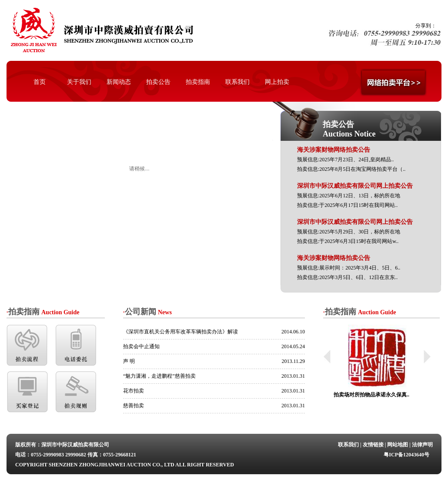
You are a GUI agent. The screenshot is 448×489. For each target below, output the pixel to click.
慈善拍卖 (134, 406)
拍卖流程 (27, 346)
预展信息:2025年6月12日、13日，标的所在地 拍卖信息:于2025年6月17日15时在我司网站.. (355, 195)
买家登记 (27, 392)
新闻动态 (119, 82)
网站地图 (398, 445)
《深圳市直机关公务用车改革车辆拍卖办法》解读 (181, 332)
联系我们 (237, 82)
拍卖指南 (198, 82)
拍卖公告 (158, 82)
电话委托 (76, 346)
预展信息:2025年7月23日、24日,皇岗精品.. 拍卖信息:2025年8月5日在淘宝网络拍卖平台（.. (351, 159)
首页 (40, 82)
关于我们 (79, 82)
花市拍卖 (134, 391)
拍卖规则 (76, 392)
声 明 (129, 361)
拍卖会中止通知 (141, 346)
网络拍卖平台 (394, 84)
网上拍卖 (277, 82)
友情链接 (373, 445)
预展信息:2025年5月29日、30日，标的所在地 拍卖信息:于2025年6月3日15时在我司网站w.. (355, 231)
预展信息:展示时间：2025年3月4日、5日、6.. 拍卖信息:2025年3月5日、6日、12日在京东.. (349, 268)
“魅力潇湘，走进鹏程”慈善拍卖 (159, 376)
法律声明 (422, 445)
